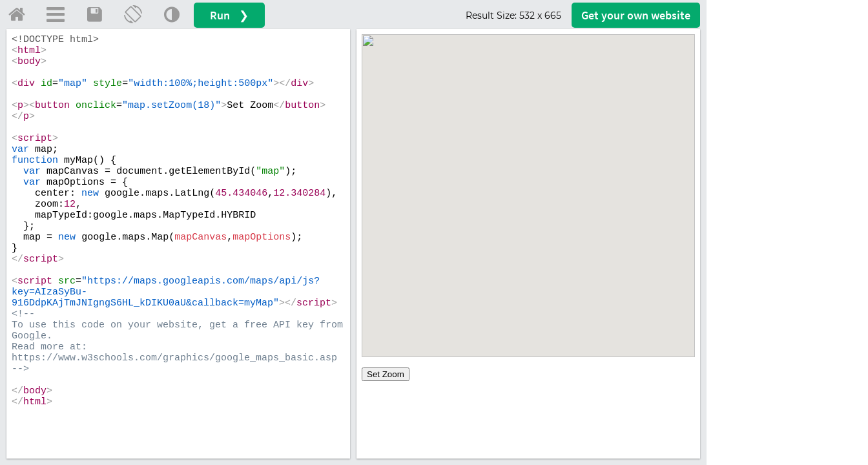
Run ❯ (229, 15)
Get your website (636, 15)
